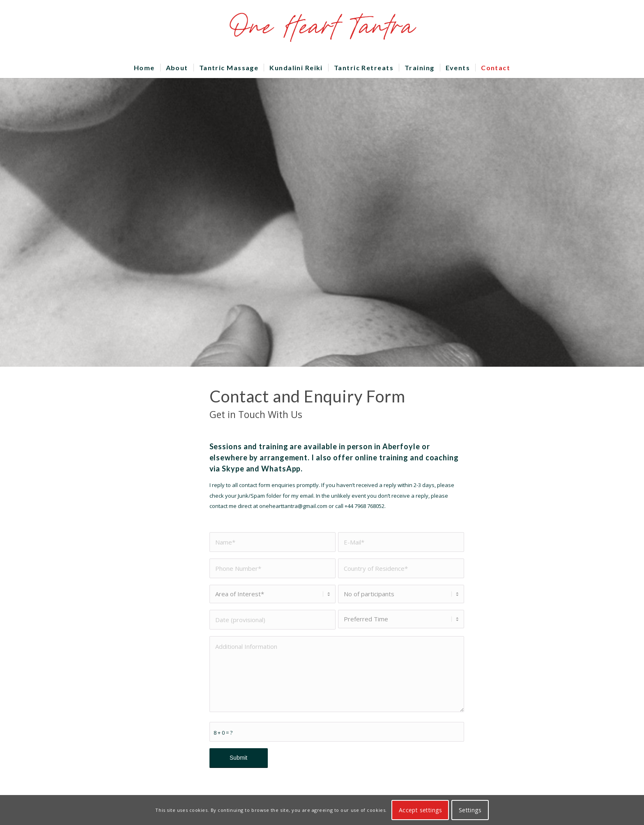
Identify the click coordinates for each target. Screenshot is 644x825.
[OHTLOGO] (322, 29)
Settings (470, 810)
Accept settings (420, 810)
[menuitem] (144, 68)
